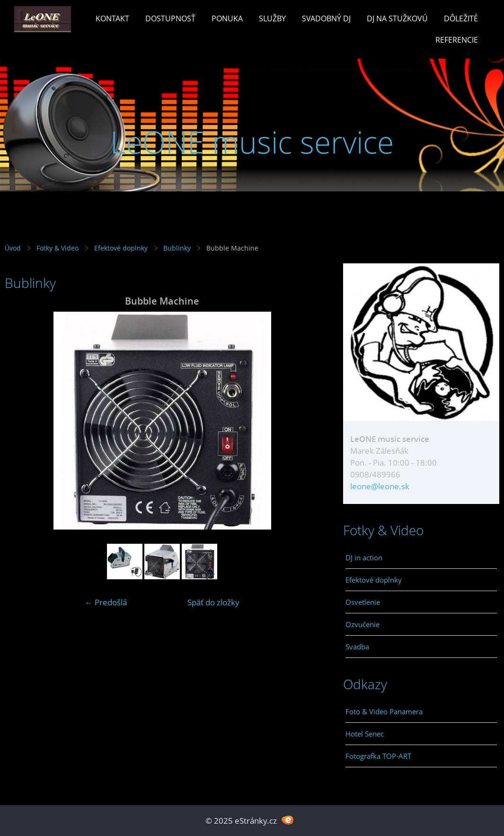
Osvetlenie (363, 602)
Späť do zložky (213, 602)
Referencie (457, 40)
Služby (272, 18)
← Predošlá (106, 602)
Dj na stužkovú (397, 18)
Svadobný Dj (326, 18)
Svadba (357, 647)
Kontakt (112, 18)
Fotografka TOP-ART (378, 756)
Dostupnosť (170, 18)
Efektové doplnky (121, 248)
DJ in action (364, 557)
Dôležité (461, 18)
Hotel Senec (365, 734)
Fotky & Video (57, 248)
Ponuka (227, 18)
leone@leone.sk (380, 486)
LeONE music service (252, 142)
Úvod (13, 248)
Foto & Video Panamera (384, 711)
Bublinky (177, 248)
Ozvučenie (363, 624)
